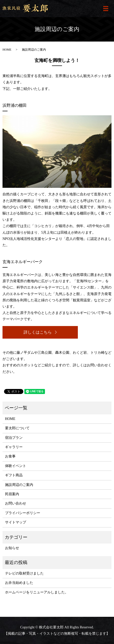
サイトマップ (16, 522)
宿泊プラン (14, 438)
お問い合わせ (16, 503)
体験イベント (16, 466)
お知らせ (12, 548)
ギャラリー (14, 447)
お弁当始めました (19, 583)
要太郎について (17, 428)
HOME (7, 50)
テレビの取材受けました (24, 573)
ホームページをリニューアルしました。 (37, 592)
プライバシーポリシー (23, 513)
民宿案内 (12, 494)
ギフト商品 (14, 475)
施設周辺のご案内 (19, 485)
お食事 (10, 456)
